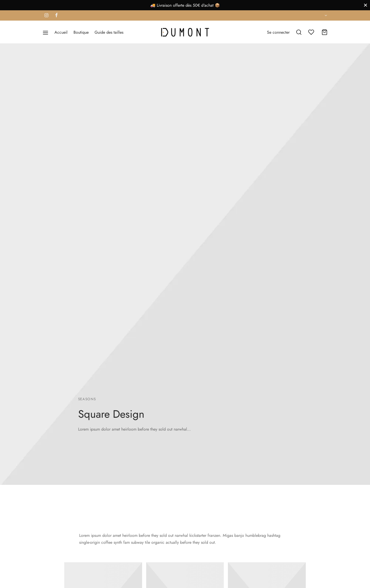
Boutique (81, 32)
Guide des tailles (109, 32)
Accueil (61, 32)
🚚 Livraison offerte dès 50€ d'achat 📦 (185, 5)
